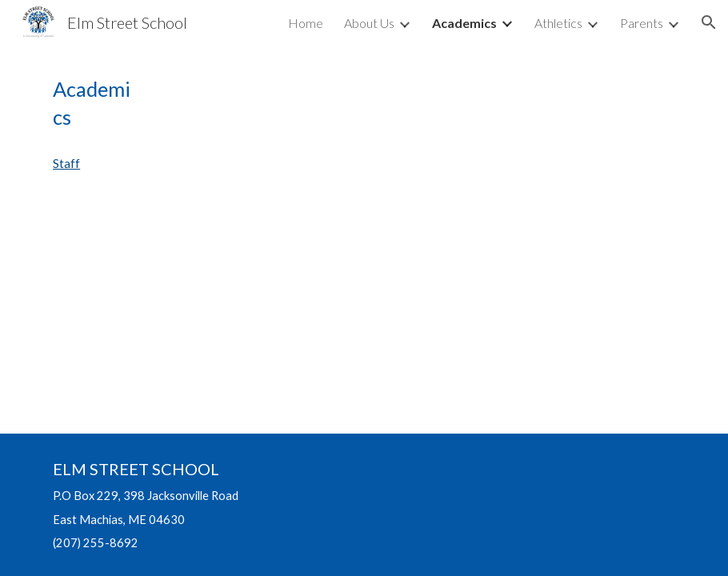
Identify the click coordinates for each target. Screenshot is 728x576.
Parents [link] (642, 23)
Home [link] (306, 23)
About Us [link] (369, 23)
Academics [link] (464, 23)
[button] (709, 22)
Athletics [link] (558, 23)
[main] (92, 104)
